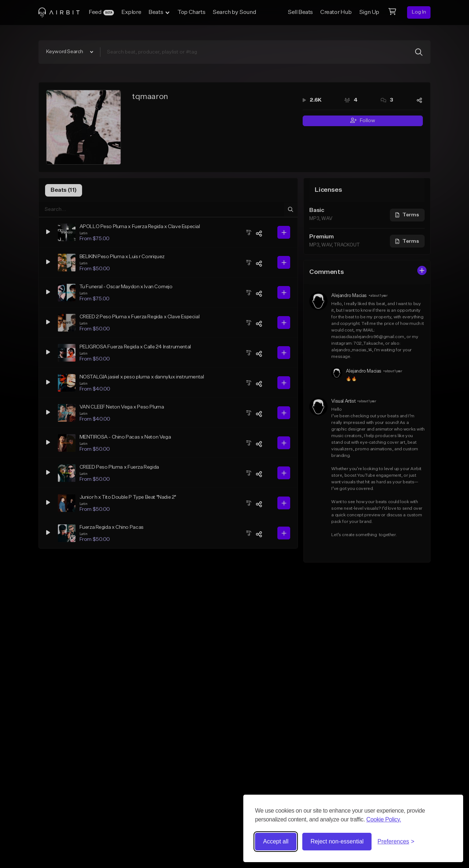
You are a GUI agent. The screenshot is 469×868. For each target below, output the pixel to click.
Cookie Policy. (384, 819)
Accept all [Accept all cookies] (276, 841)
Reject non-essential (337, 841)
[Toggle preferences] (396, 842)
